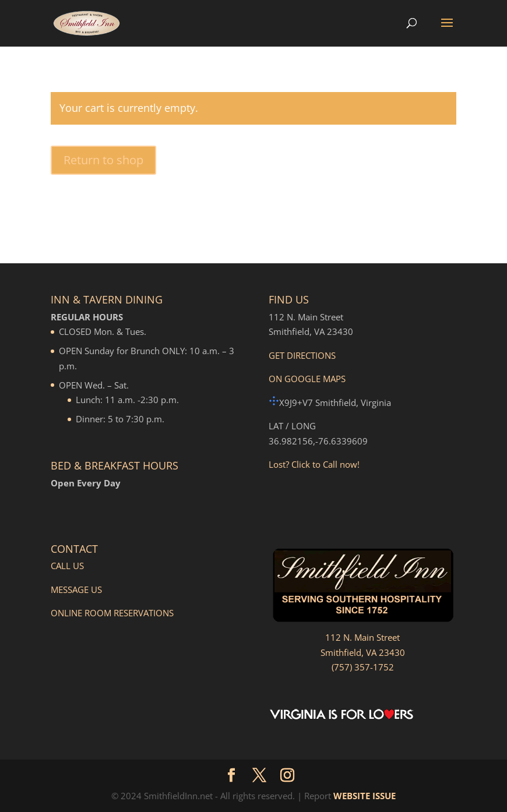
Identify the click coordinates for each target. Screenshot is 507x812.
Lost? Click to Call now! (314, 464)
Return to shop (103, 160)
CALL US (67, 566)
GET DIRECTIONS (302, 355)
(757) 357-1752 (363, 667)
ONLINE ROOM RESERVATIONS (112, 613)
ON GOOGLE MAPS (307, 379)
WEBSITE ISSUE (365, 796)
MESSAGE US (76, 589)
